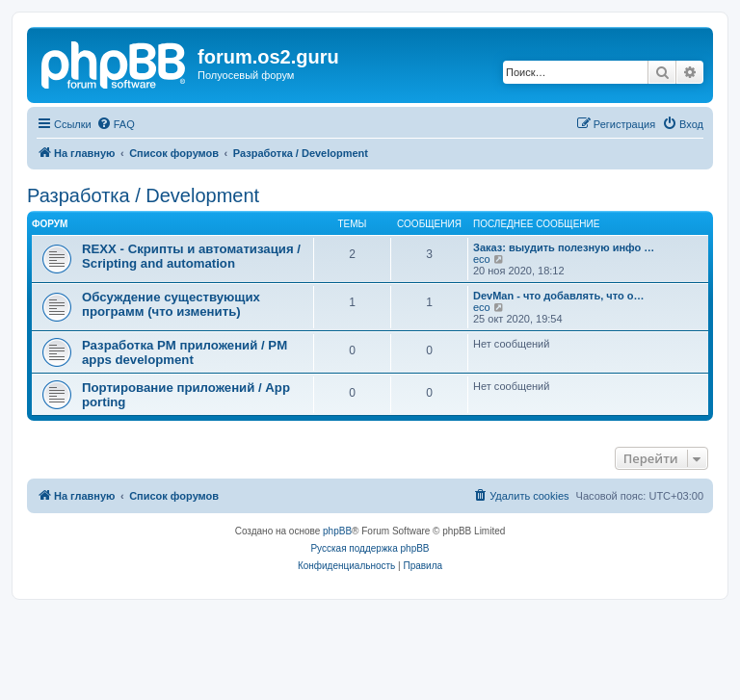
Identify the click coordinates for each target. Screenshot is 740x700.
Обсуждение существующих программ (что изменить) (171, 304)
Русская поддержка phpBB (370, 548)
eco (482, 259)
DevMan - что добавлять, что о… (558, 296)
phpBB (337, 531)
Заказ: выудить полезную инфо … (564, 247)
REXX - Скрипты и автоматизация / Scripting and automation (191, 256)
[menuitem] (116, 124)
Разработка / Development (143, 195)
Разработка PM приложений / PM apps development (185, 352)
